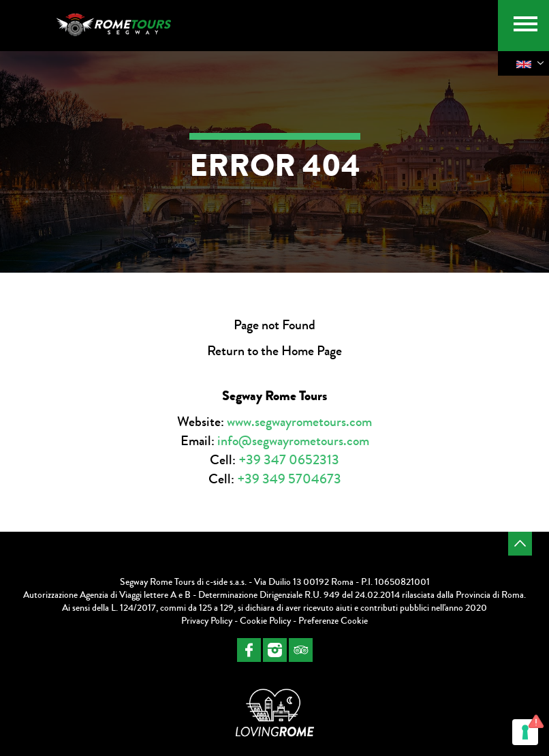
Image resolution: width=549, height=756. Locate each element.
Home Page (312, 351)
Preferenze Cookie (333, 621)
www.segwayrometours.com (299, 422)
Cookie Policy (265, 621)
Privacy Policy (207, 621)
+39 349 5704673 (289, 479)
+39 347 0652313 (289, 460)
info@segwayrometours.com (293, 441)
